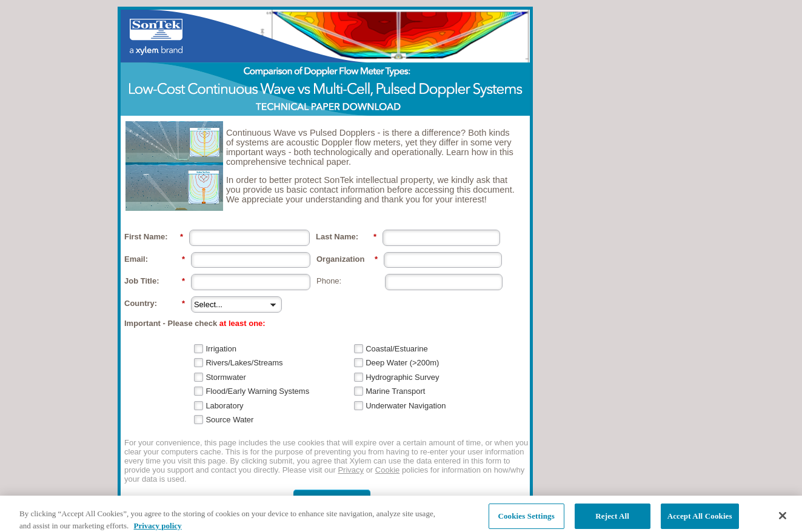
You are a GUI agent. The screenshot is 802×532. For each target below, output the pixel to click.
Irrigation (221, 349)
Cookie (387, 470)
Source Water (229, 420)
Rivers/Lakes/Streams (244, 363)
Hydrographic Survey (402, 377)
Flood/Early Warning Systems (257, 391)
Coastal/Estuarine (397, 349)
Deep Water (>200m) (402, 363)
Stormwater (226, 377)
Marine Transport (395, 391)
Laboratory (224, 406)
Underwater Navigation (406, 406)
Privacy (351, 470)
